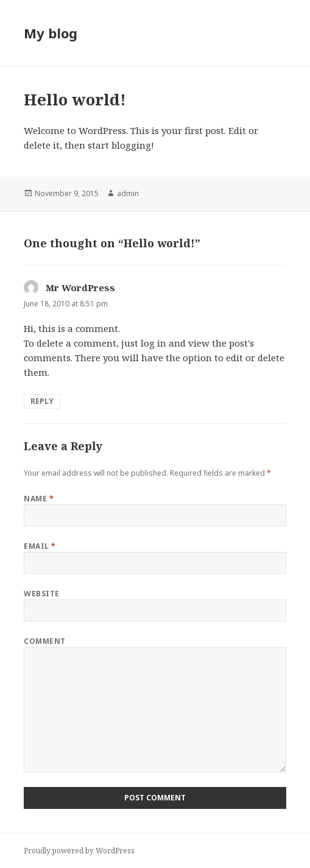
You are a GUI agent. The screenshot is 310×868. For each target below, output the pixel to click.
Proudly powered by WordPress (79, 851)
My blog (51, 33)
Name (39, 499)
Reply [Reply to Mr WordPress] (42, 401)
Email (40, 546)
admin (128, 193)
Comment (44, 641)
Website (41, 594)
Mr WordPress (80, 288)
